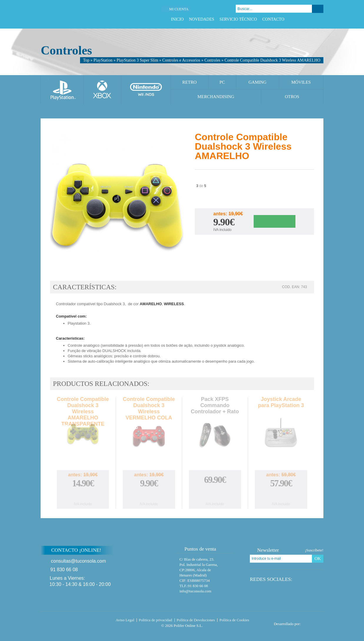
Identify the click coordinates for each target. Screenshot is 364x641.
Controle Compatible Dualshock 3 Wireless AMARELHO (272, 60)
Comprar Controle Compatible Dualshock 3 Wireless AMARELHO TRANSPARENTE (83, 495)
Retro (190, 82)
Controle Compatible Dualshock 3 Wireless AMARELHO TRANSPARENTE (83, 412)
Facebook (298, 19)
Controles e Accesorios (181, 60)
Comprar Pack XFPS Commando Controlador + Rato (215, 493)
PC (222, 82)
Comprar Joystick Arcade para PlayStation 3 (281, 495)
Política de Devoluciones (196, 620)
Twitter (306, 19)
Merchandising (216, 97)
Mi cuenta (179, 9)
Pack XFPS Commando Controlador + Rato (215, 405)
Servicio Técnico (238, 19)
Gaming (257, 82)
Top (86, 60)
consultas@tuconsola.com (78, 561)
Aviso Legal (125, 620)
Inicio (177, 19)
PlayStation (103, 60)
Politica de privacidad (156, 620)
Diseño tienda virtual (313, 622)
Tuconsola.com (65, 621)
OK (318, 559)
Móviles (301, 82)
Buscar (318, 9)
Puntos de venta (198, 549)
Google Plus (313, 19)
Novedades (202, 19)
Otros (292, 97)
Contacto (273, 19)
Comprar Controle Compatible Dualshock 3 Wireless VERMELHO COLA (149, 495)
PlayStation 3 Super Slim (137, 60)
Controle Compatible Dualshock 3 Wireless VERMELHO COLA (149, 408)
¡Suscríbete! (314, 550)
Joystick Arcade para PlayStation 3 (281, 402)
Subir (337, 554)
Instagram (320, 19)
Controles (212, 60)
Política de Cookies (234, 620)
